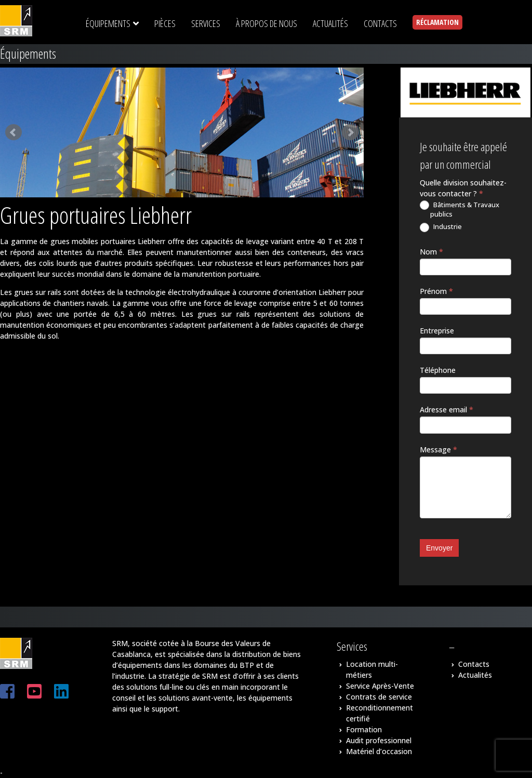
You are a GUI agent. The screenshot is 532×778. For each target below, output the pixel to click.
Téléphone (438, 370)
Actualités (475, 675)
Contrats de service (379, 697)
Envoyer (439, 548)
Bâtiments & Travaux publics (460, 210)
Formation (364, 729)
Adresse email (447, 410)
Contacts (474, 664)
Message (438, 450)
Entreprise (437, 331)
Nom (431, 252)
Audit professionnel (379, 740)
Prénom (436, 291)
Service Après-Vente (380, 686)
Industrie (441, 227)
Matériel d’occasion (379, 751)
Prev (14, 132)
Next (350, 132)
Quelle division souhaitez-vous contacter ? (463, 188)
